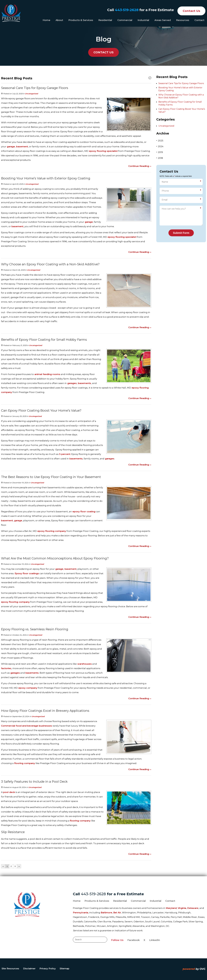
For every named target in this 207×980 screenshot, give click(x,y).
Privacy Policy (48, 969)
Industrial (143, 20)
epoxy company (27, 688)
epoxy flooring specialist (103, 151)
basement (22, 147)
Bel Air (117, 913)
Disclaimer (29, 969)
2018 (160, 158)
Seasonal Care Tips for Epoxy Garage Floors (181, 83)
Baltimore (106, 913)
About (59, 20)
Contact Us (191, 11)
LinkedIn (155, 940)
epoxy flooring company (51, 531)
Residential (105, 20)
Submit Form (181, 233)
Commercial (125, 20)
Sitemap (64, 969)
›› (19, 866)
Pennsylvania (81, 913)
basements (84, 383)
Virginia (182, 908)
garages (72, 383)
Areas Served (163, 20)
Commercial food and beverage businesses (27, 726)
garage (11, 147)
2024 (160, 146)
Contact (199, 20)
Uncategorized (31, 94)
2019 (160, 152)
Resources (183, 20)
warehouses (84, 664)
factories (6, 668)
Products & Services (81, 20)
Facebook (134, 940)
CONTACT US (103, 52)
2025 (160, 141)
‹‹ (3, 866)
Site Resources (10, 969)
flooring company (24, 763)
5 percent (64, 454)
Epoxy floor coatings (26, 573)
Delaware (193, 908)
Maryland (171, 908)
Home (46, 20)
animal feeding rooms (47, 374)
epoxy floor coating (84, 512)
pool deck (9, 792)
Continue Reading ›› (140, 166)
